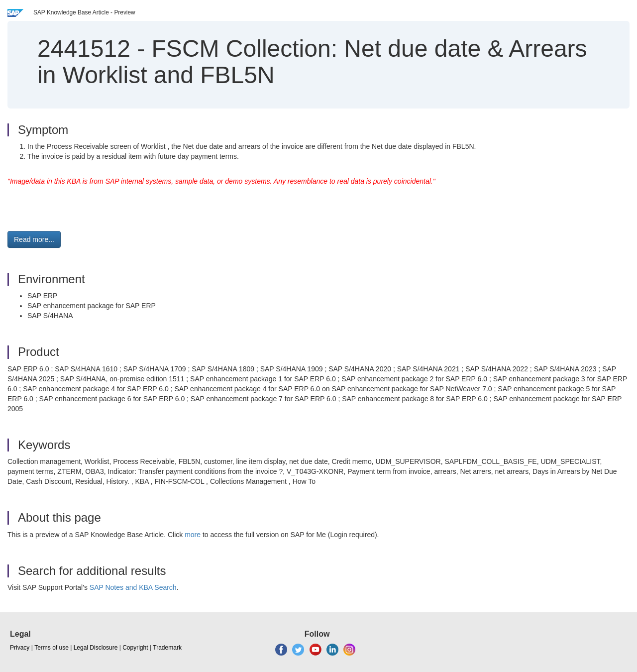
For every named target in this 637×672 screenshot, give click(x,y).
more (193, 535)
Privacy (20, 648)
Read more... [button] (34, 239)
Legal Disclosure (96, 648)
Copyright (135, 648)
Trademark (167, 648)
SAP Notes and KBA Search (133, 587)
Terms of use (52, 648)
